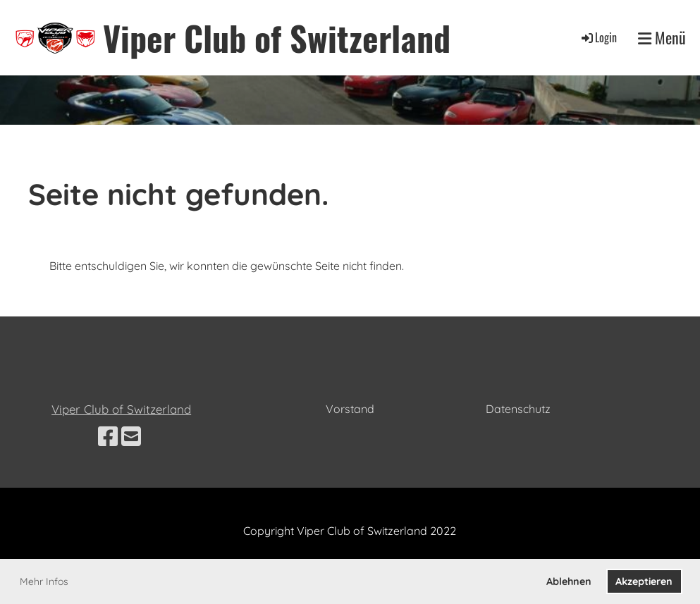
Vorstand (350, 409)
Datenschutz (518, 409)
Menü (662, 38)
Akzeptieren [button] (644, 581)
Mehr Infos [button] (44, 581)
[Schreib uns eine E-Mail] (131, 436)
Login (598, 37)
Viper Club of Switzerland (277, 38)
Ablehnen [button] (569, 581)
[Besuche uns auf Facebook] (108, 436)
